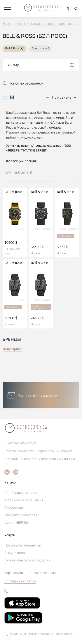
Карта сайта (14, 573)
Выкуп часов (15, 553)
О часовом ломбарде (20, 443)
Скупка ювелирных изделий (28, 560)
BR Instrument (19, 172)
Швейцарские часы (21, 493)
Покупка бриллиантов (23, 545)
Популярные (12, 349)
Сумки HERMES (17, 522)
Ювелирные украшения (24, 500)
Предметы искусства (22, 515)
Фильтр (41, 65)
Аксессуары (14, 508)
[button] (8, 9)
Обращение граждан (20, 581)
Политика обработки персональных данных (38, 451)
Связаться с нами (44, 573)
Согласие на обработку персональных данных (40, 459)
